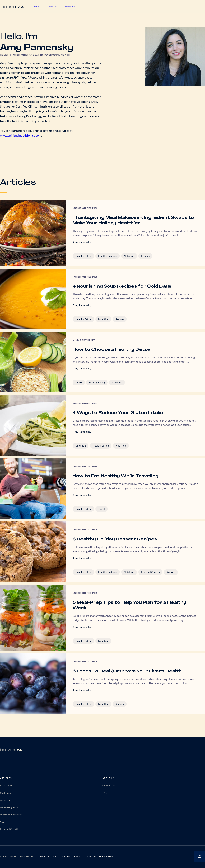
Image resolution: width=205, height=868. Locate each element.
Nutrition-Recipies (85, 208)
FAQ (105, 793)
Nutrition (129, 256)
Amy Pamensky (82, 242)
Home (37, 6)
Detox (79, 382)
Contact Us (109, 786)
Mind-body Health (85, 340)
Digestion (81, 446)
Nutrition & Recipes (11, 815)
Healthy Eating (83, 256)
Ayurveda (5, 800)
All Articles (6, 786)
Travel (102, 509)
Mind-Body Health (10, 807)
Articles (53, 6)
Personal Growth (150, 572)
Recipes (145, 256)
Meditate (70, 6)
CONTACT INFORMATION (101, 856)
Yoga (3, 822)
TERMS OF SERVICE (72, 856)
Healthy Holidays (108, 256)
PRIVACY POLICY (47, 856)
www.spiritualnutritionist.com (21, 135)
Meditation (6, 793)
